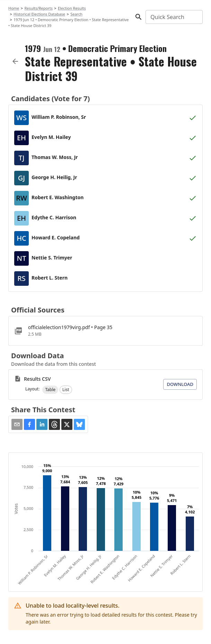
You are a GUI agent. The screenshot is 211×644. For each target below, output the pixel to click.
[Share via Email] (17, 424)
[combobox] (174, 17)
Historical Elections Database (39, 14)
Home (14, 8)
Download (180, 384)
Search (76, 14)
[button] (50, 390)
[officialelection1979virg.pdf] (105, 331)
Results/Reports (38, 8)
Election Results (72, 8)
